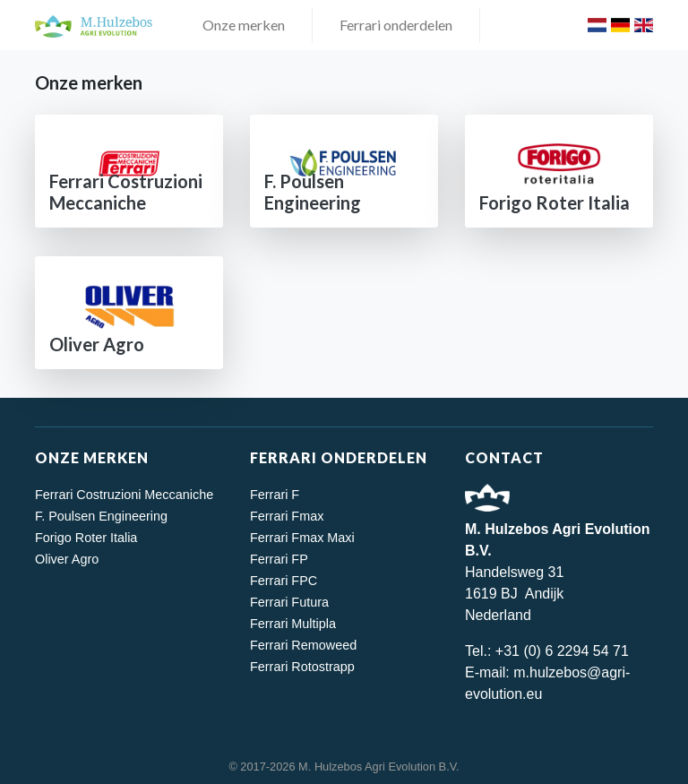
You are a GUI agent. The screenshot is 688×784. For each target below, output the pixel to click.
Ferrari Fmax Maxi (302, 538)
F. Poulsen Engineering (101, 516)
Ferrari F (275, 495)
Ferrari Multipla (293, 624)
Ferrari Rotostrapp (302, 667)
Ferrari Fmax (287, 516)
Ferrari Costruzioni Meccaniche (124, 495)
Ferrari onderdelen (396, 25)
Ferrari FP (279, 559)
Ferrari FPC (284, 581)
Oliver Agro (67, 559)
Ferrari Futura (289, 602)
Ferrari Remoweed (303, 645)
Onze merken (244, 25)
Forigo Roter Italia (86, 538)
